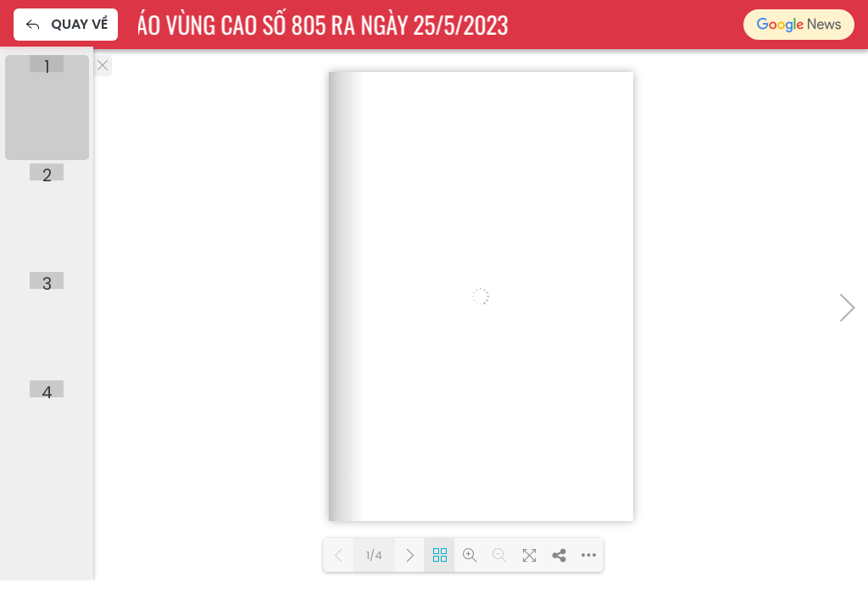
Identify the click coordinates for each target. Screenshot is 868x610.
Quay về (66, 24)
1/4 (374, 555)
